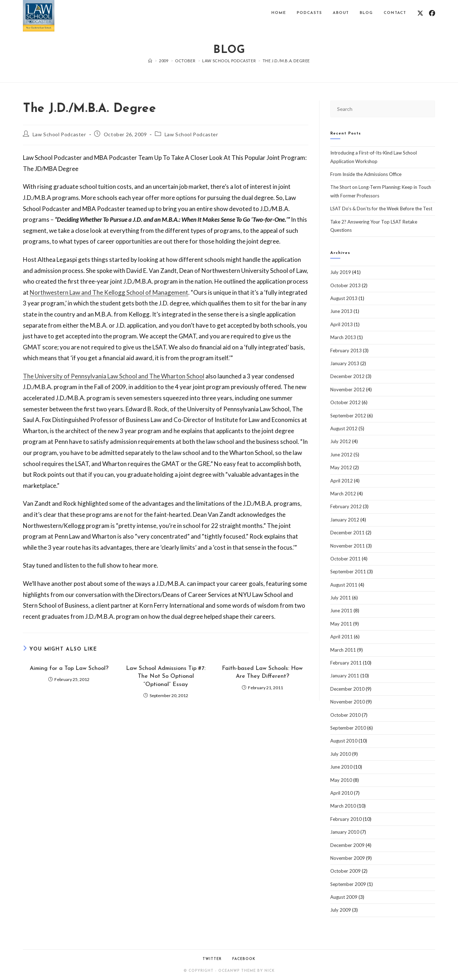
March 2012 (343, 494)
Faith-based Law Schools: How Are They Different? (262, 672)
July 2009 (341, 910)
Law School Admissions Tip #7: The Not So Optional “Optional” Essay (166, 677)
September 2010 (348, 728)
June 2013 (341, 311)
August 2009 (344, 897)
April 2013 (342, 324)
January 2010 (345, 832)
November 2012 (348, 389)
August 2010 (344, 741)
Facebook (244, 959)
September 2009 (348, 884)
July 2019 (341, 272)
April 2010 (342, 793)
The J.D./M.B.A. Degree (286, 61)
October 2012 (345, 402)
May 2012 (341, 467)
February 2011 (346, 663)
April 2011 (342, 637)
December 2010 (347, 689)
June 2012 (341, 455)
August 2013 (344, 298)
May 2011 (341, 624)
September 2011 (348, 572)
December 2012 (347, 376)
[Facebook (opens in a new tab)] (432, 13)
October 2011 (345, 559)
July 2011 (341, 598)
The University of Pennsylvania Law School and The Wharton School (114, 376)
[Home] (150, 61)
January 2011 (345, 676)
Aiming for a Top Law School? (69, 668)
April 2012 (342, 481)
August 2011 (344, 585)
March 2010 (343, 806)
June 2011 (341, 611)
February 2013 (346, 351)
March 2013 (343, 337)
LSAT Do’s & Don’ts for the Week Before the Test (381, 209)
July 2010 (341, 754)
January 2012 (345, 520)
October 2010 (345, 715)
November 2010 (348, 702)
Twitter (212, 959)
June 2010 (341, 767)
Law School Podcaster (59, 134)
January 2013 (345, 363)
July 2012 (341, 441)
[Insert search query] (383, 109)
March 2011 (343, 650)
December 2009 (347, 845)
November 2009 (348, 858)
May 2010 (341, 780)
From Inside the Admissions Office (366, 174)
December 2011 (347, 533)
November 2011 (348, 546)
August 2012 (344, 428)
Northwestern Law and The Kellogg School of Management (109, 292)
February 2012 (346, 506)
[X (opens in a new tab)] (420, 13)
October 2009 (345, 871)
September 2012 (348, 416)
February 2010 (346, 819)
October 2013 (345, 285)
